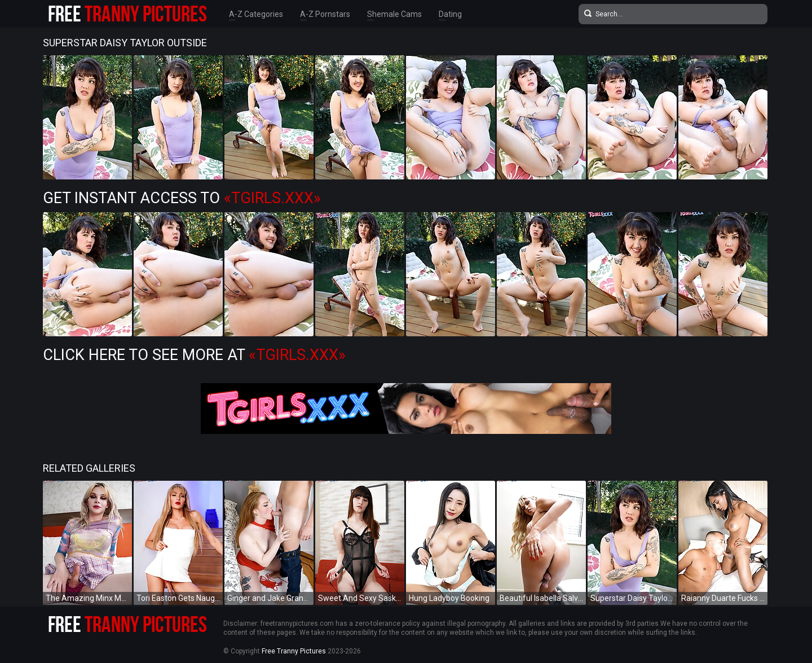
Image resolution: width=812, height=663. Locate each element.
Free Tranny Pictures (294, 651)
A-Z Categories (256, 14)
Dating (450, 14)
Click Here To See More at (194, 355)
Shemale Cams (394, 14)
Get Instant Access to (182, 198)
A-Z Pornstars (325, 14)
